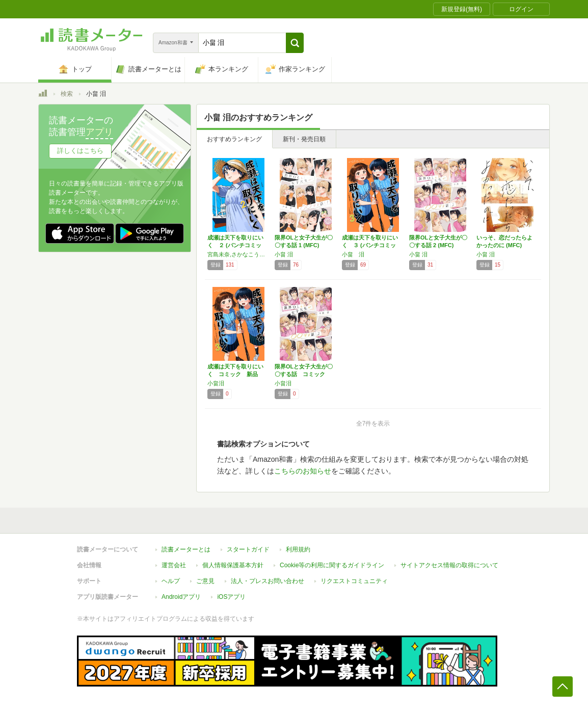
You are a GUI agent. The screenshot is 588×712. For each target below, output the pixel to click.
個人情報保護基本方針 (233, 565)
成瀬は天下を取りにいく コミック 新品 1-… (235, 374)
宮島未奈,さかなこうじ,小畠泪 (238, 254)
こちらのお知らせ (303, 471)
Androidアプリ (181, 597)
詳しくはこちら (80, 151)
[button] (295, 43)
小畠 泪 (284, 254)
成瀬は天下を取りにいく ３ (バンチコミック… (370, 245)
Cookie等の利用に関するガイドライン (332, 565)
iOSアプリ (231, 597)
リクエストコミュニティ (354, 581)
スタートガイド (248, 549)
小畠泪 (216, 383)
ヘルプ (171, 581)
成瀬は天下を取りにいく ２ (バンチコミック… (235, 245)
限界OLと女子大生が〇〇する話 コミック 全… (304, 374)
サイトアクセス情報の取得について (449, 565)
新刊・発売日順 (304, 139)
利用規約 (298, 549)
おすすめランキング (234, 139)
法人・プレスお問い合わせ (268, 581)
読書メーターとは (186, 549)
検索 (67, 94)
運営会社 (174, 565)
